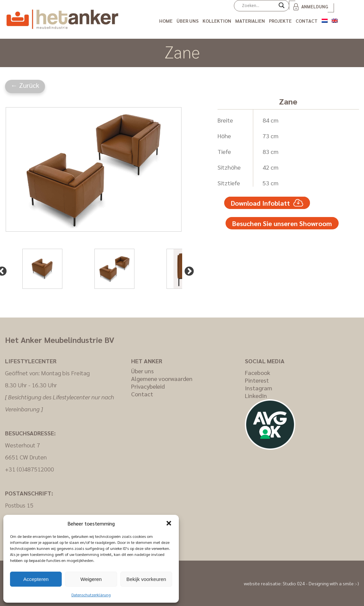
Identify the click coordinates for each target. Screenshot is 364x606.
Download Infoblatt (267, 203)
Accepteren (36, 579)
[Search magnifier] (282, 8)
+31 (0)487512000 (30, 469)
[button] (169, 523)
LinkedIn (256, 395)
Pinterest (257, 380)
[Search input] (259, 5)
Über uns (188, 21)
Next (187, 269)
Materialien (250, 21)
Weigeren (91, 579)
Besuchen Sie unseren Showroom (282, 223)
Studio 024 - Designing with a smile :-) (321, 583)
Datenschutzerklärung (91, 595)
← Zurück (25, 85)
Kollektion (217, 21)
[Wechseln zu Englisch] (335, 20)
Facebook (258, 372)
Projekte (280, 21)
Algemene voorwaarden (162, 378)
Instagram (259, 388)
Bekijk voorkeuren (146, 579)
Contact (307, 21)
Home (166, 21)
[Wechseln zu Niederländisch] (325, 20)
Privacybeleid (148, 386)
